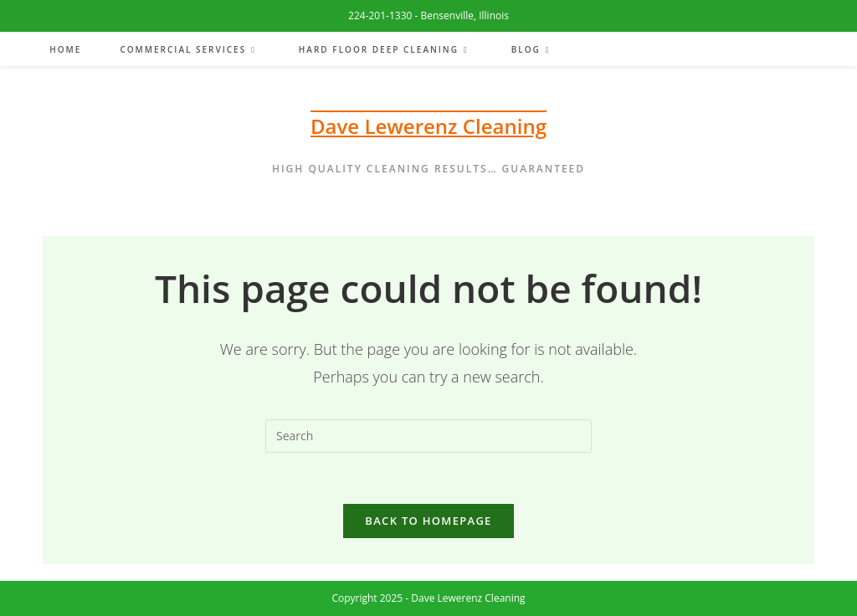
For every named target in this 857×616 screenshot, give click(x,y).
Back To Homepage (428, 521)
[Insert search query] (428, 436)
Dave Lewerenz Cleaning (428, 126)
